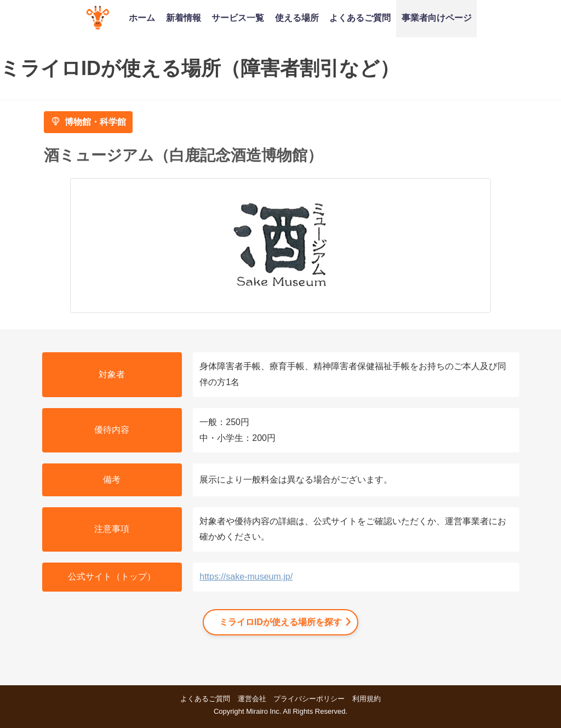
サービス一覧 (238, 18)
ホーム (142, 18)
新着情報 (184, 18)
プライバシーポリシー (309, 699)
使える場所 (297, 18)
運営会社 (252, 699)
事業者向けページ (437, 18)
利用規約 (367, 699)
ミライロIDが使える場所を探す (280, 622)
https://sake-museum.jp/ (246, 577)
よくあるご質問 (360, 18)
